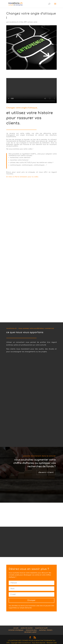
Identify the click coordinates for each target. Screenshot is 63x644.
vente (35, 22)
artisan (30, 22)
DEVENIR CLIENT (30, 632)
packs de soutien (27, 628)
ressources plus (31, 630)
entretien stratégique (16, 630)
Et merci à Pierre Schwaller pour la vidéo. (23, 177)
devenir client (46, 472)
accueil (16, 628)
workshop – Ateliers (46, 630)
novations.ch (13, 22)
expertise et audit (41, 628)
